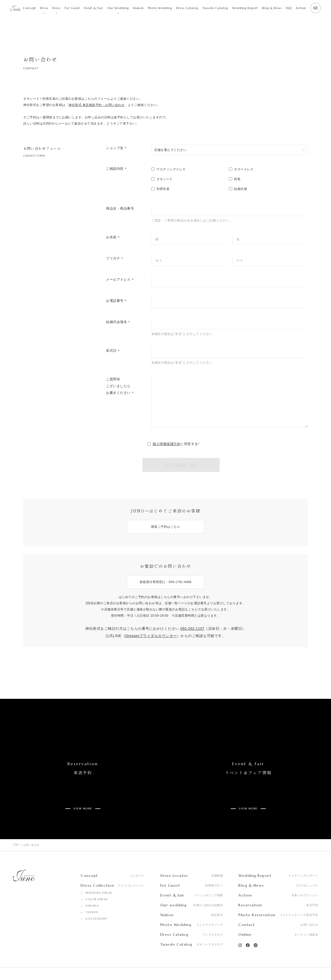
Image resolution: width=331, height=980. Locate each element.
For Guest (72, 8)
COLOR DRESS (97, 880)
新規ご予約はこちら (166, 527)
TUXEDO (92, 893)
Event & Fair (94, 8)
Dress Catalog (187, 8)
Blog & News (272, 8)
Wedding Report (245, 8)
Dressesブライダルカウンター (151, 636)
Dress (44, 8)
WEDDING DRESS (99, 874)
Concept (29, 8)
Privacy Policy (73, 964)
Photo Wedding (160, 8)
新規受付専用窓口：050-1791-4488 (165, 582)
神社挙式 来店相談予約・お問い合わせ (96, 105)
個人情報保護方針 (167, 444)
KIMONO (92, 887)
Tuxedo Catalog (215, 8)
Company (21, 964)
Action (301, 8)
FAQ (289, 8)
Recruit (46, 964)
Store (56, 8)
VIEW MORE (83, 793)
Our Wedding (118, 8)
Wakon (138, 8)
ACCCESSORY (96, 899)
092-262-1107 (192, 629)
